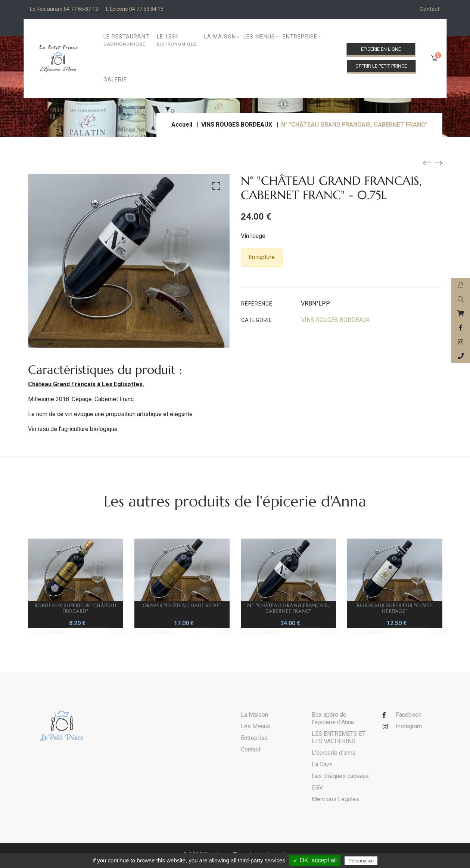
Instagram (409, 727)
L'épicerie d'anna (334, 754)
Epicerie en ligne (381, 49)
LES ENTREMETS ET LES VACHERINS (339, 739)
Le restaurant (126, 41)
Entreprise (254, 739)
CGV (317, 789)
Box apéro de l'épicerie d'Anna (333, 720)
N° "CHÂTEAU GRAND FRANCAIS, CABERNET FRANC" (288, 608)
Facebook (409, 716)
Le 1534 (177, 41)
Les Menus (256, 727)
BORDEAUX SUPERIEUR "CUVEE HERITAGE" (395, 608)
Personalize (361, 861)
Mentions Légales (335, 800)
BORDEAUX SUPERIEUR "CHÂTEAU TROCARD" (75, 608)
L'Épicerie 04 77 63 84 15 (148, 10)
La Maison (254, 716)
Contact (431, 10)
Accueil (182, 126)
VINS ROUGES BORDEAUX (237, 126)
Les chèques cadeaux (340, 777)
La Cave (322, 765)
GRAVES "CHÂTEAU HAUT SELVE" (182, 606)
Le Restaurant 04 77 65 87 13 (69, 10)
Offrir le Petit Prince (381, 66)
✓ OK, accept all (315, 860)
